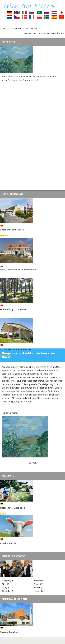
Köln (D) (5, 588)
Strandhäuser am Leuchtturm (16, 349)
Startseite (6, 28)
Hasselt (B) (38, 591)
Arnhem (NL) (39, 581)
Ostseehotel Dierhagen (12, 508)
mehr (37, 80)
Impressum (30, 33)
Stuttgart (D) (7, 581)
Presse (17, 28)
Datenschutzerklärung (51, 33)
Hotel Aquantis (8, 543)
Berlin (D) (38, 588)
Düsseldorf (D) (8, 591)
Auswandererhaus (10, 632)
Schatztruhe (30, 28)
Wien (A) (5, 584)
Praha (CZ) (38, 584)
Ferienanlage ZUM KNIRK (13, 309)
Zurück (32, 462)
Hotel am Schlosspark (12, 230)
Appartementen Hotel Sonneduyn (18, 270)
